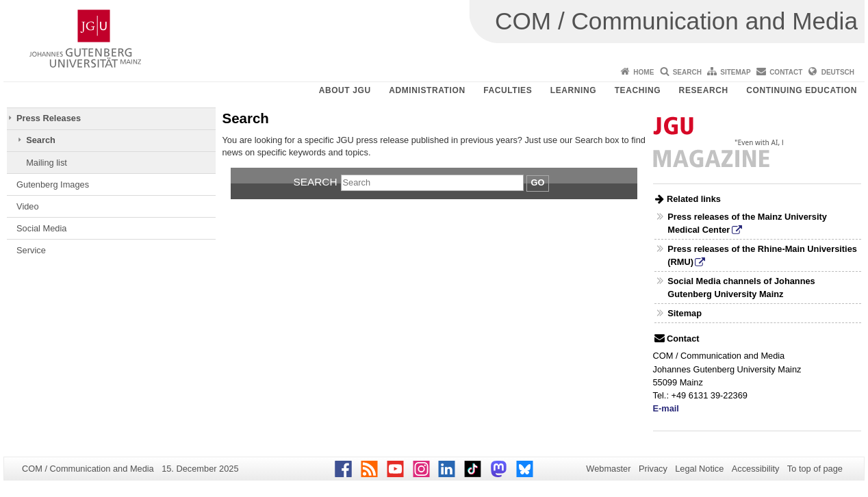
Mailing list (47, 163)
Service (31, 250)
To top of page (815, 469)
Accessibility (756, 469)
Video (28, 206)
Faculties (508, 90)
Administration (427, 90)
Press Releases (49, 118)
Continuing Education (802, 90)
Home (643, 72)
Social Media (41, 228)
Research (704, 90)
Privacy (653, 469)
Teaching (638, 90)
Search (687, 72)
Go (538, 182)
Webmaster (608, 469)
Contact (786, 72)
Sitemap (735, 72)
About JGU (345, 90)
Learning (573, 90)
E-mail (666, 408)
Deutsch (838, 72)
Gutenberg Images (53, 184)
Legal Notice (699, 469)
